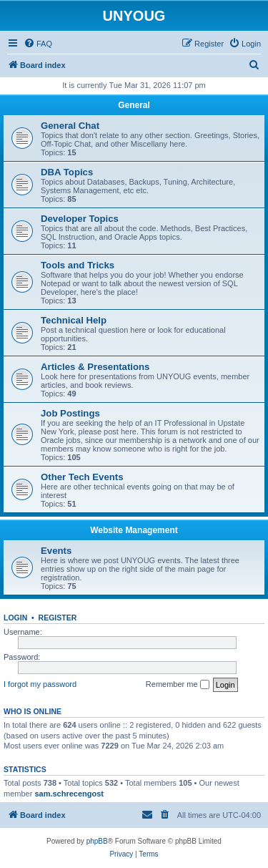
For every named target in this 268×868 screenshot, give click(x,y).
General (134, 105)
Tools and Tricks (78, 265)
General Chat (70, 126)
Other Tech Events (82, 477)
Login (15, 618)
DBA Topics (67, 172)
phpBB (97, 841)
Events (56, 551)
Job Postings (70, 413)
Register (58, 618)
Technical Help (74, 320)
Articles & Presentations (95, 367)
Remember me (178, 685)
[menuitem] (38, 44)
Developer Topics (80, 219)
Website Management (134, 530)
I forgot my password (40, 684)
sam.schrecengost (69, 794)
